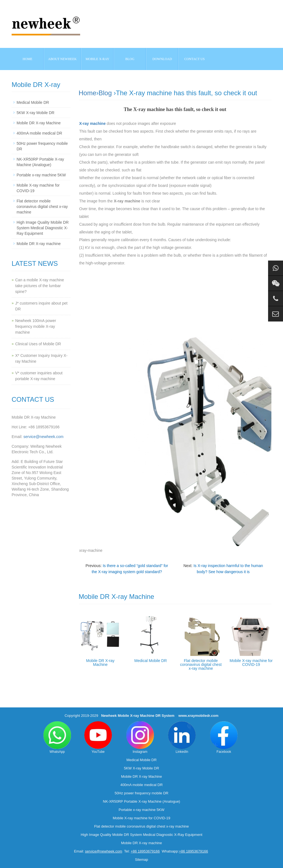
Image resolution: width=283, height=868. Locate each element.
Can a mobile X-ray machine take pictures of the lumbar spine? (40, 286)
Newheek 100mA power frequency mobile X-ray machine (36, 326)
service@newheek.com (44, 437)
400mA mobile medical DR (39, 133)
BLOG (130, 59)
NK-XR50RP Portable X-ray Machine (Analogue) (141, 801)
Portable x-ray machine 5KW (41, 175)
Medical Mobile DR (150, 661)
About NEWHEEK (62, 59)
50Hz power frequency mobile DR (141, 793)
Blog (105, 93)
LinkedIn (182, 737)
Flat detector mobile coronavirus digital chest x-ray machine (201, 664)
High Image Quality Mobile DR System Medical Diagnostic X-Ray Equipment (43, 228)
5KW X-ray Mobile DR (36, 113)
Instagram (140, 737)
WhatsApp (57, 737)
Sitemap (141, 860)
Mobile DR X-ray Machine (100, 663)
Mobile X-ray (97, 59)
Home (27, 59)
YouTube (98, 737)
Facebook (224, 737)
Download (162, 59)
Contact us (195, 59)
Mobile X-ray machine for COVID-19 (251, 663)
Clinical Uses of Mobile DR (38, 344)
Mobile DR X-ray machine (39, 244)
